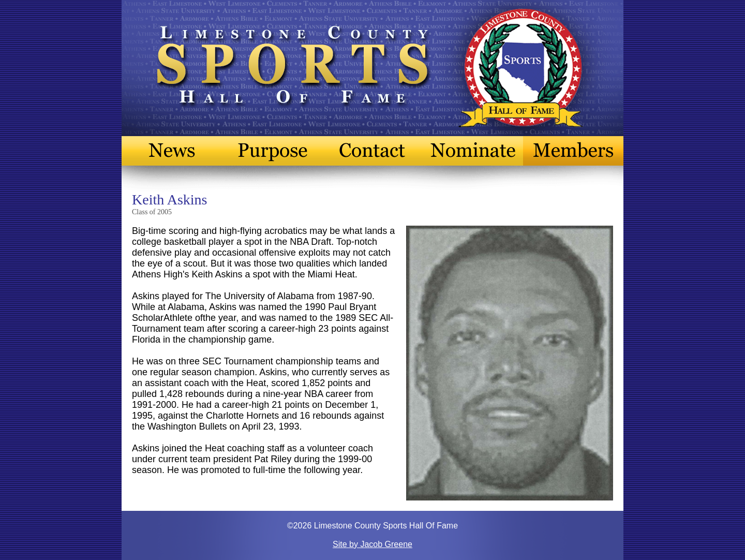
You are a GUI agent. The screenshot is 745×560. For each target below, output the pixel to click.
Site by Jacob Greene (373, 544)
